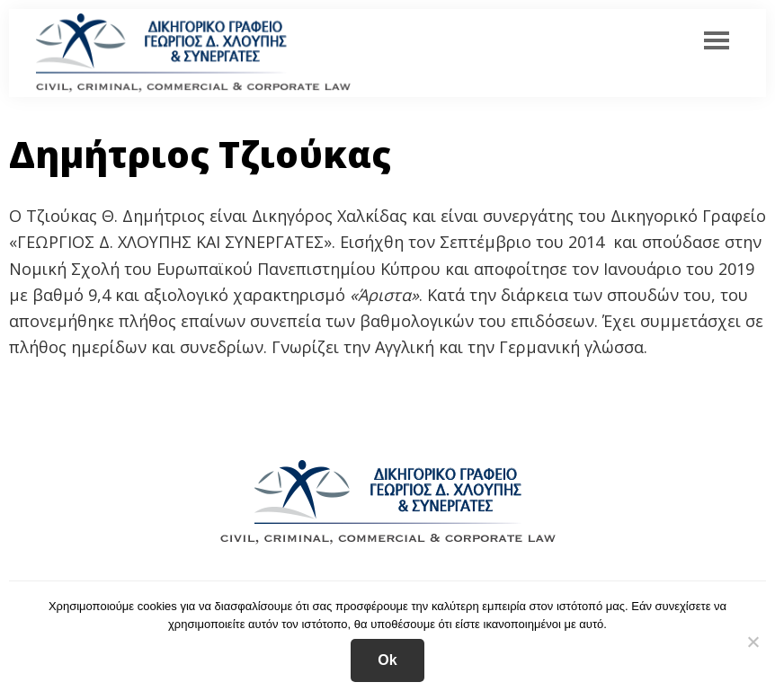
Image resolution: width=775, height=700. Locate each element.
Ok (387, 660)
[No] (753, 642)
